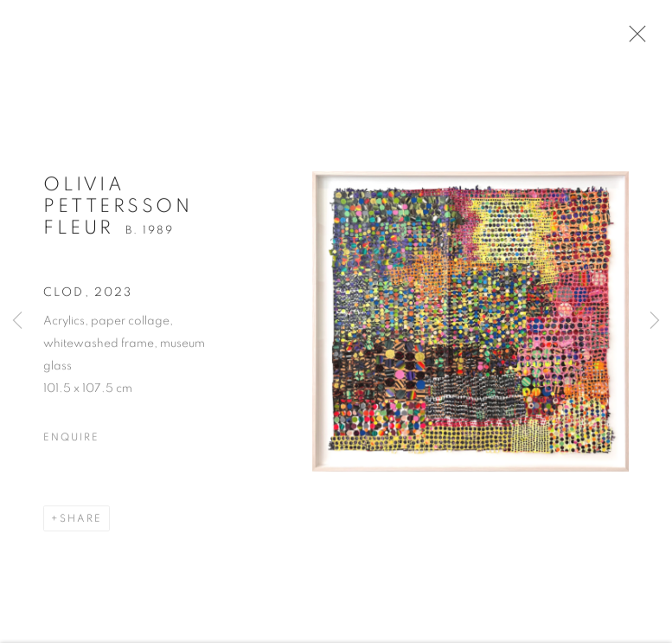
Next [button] (655, 321)
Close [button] (633, 39)
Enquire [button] (71, 440)
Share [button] (81, 522)
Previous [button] (17, 321)
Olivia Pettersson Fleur (118, 210)
